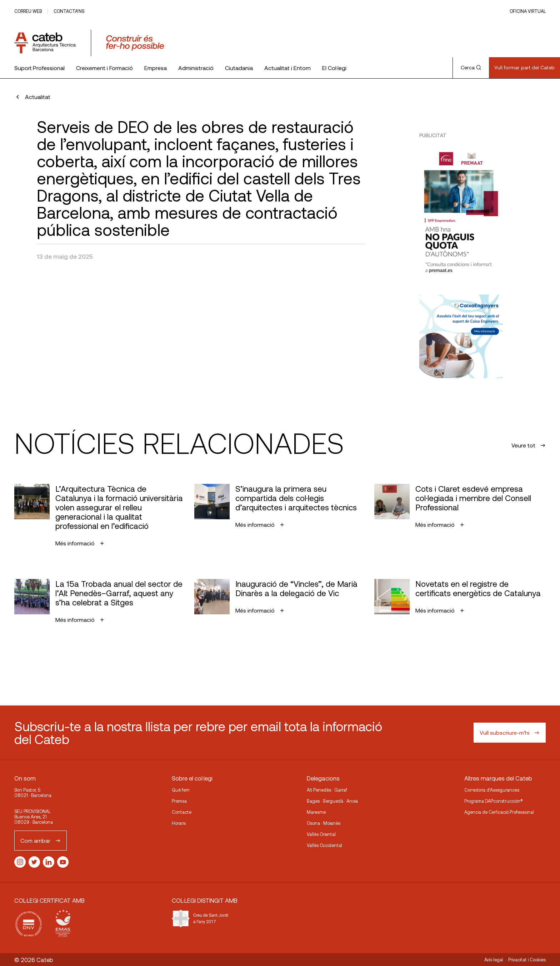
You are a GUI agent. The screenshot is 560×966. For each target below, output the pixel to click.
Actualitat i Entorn (287, 68)
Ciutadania (239, 68)
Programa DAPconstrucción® (494, 801)
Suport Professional (39, 68)
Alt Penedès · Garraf (327, 790)
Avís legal (494, 960)
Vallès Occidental (324, 845)
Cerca (471, 67)
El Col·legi (334, 68)
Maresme (316, 812)
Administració (196, 68)
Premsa (179, 801)
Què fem (181, 790)
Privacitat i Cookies (527, 960)
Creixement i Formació (104, 68)
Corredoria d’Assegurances (492, 790)
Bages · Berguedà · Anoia (332, 801)
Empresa (156, 68)
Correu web (28, 11)
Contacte (182, 812)
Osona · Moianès (324, 823)
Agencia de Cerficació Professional (499, 812)
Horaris (179, 823)
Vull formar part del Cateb (524, 67)
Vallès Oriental (321, 834)
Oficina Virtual (528, 11)
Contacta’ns (69, 11)
